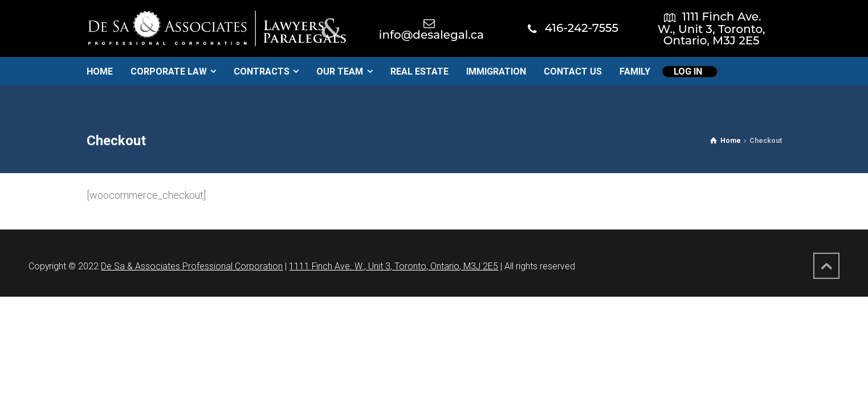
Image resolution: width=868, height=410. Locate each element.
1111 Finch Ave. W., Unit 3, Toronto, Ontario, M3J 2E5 (712, 28)
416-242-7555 (582, 28)
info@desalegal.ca (431, 35)
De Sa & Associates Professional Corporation (192, 266)
